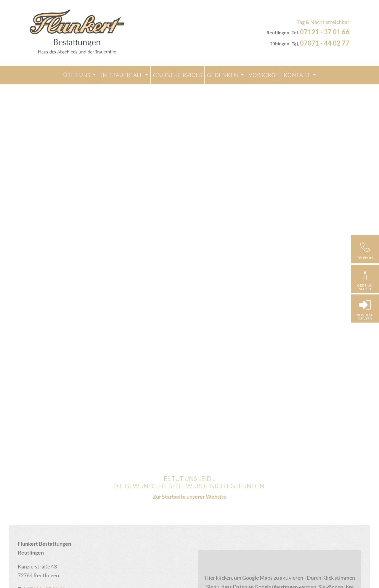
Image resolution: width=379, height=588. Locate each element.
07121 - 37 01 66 (325, 32)
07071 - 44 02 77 (325, 43)
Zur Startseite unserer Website (189, 497)
